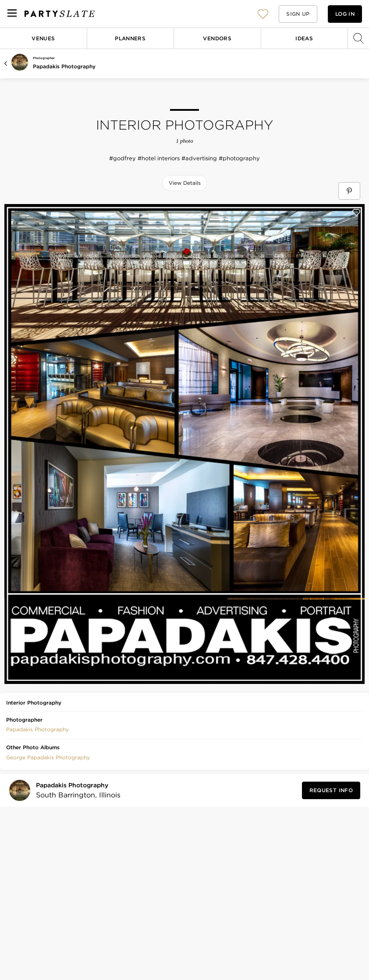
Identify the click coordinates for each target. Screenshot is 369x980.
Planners (130, 38)
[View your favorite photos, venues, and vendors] (263, 14)
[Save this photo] (356, 212)
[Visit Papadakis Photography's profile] (76, 791)
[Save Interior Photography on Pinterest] (349, 191)
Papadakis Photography (64, 66)
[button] (263, 14)
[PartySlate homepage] (60, 14)
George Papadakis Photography (48, 757)
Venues (43, 38)
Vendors (217, 38)
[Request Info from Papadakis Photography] (331, 790)
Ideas (304, 38)
